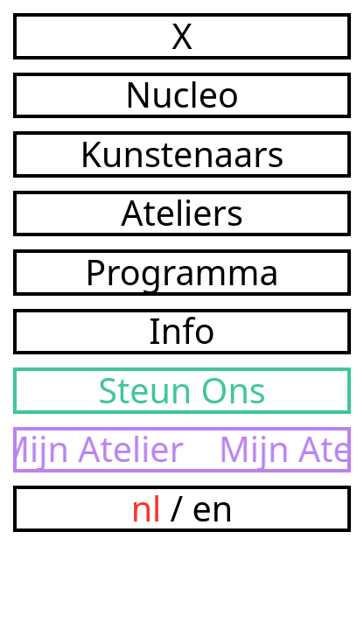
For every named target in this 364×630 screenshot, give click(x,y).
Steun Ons (182, 391)
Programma (182, 273)
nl (147, 508)
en (213, 508)
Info (182, 332)
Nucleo (182, 96)
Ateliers (182, 214)
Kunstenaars (182, 154)
